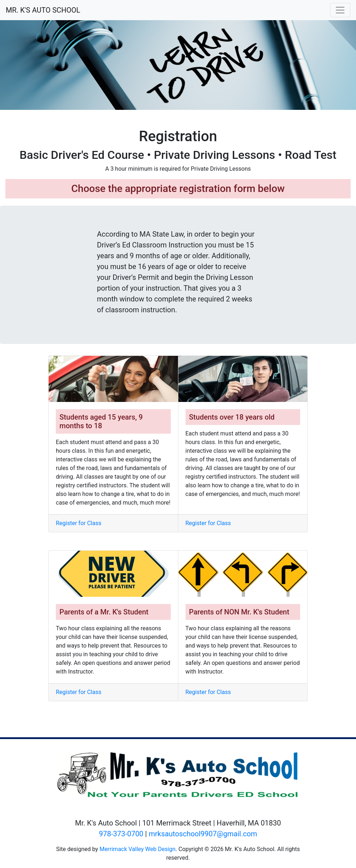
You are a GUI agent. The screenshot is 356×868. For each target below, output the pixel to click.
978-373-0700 (121, 834)
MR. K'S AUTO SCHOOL (43, 10)
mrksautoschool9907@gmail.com (203, 834)
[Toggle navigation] (340, 10)
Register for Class (79, 523)
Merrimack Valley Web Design (137, 849)
